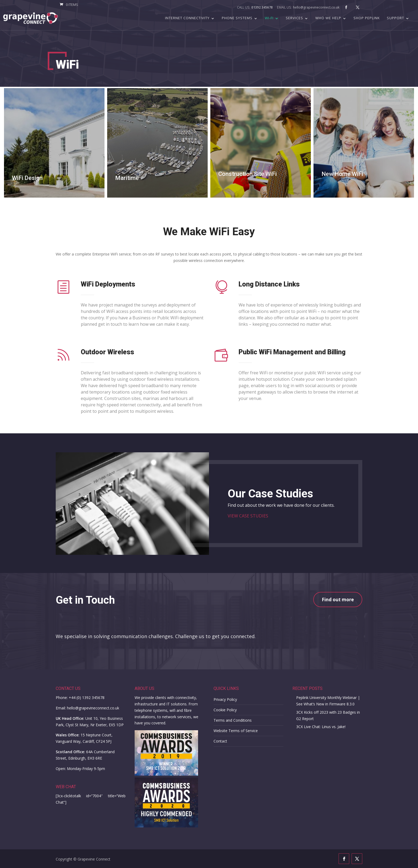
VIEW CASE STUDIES (248, 516)
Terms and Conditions (233, 720)
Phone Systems (237, 18)
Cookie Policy (225, 710)
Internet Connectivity (187, 18)
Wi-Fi (269, 18)
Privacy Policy (225, 699)
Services (294, 18)
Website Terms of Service (236, 731)
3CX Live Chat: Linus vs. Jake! (321, 727)
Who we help (328, 18)
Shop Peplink (367, 18)
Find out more (338, 600)
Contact (220, 741)
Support (395, 18)
